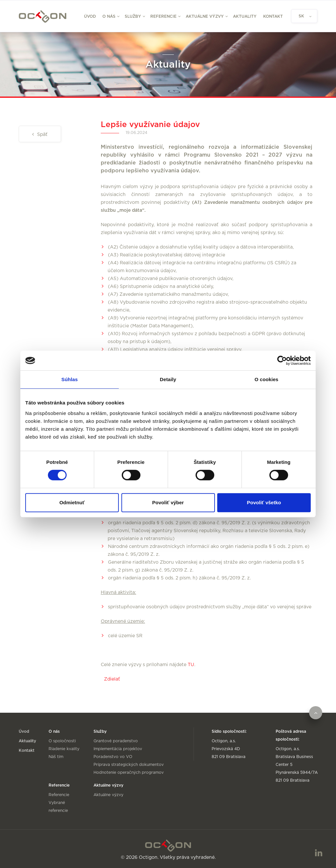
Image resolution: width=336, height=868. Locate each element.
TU (191, 665)
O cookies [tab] (267, 379)
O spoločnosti (62, 741)
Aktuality (245, 16)
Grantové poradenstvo (116, 741)
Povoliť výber (168, 502)
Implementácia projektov (118, 749)
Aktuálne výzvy (108, 795)
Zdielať (112, 679)
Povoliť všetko (264, 502)
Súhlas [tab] (70, 379)
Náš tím (56, 757)
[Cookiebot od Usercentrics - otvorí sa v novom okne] (282, 360)
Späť (42, 135)
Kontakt (273, 16)
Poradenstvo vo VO (113, 757)
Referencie (59, 795)
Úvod (90, 16)
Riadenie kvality (64, 749)
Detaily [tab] (168, 379)
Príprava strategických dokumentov (129, 765)
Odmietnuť (72, 502)
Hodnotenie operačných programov (129, 772)
